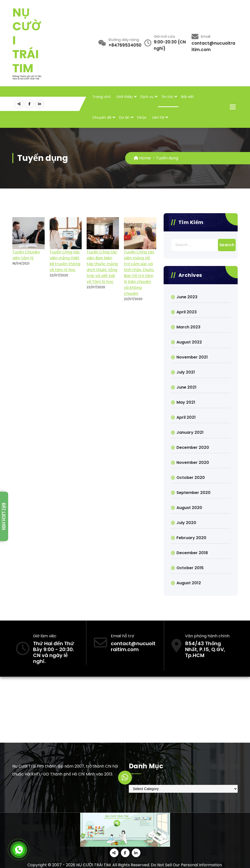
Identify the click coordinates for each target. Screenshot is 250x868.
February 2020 (191, 538)
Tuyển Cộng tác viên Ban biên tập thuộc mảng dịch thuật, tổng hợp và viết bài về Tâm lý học (102, 267)
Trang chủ (101, 97)
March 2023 (188, 327)
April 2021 (186, 417)
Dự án (125, 117)
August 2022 (189, 342)
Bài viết (187, 97)
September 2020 (193, 493)
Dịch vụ (147, 97)
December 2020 (193, 447)
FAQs (142, 117)
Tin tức (167, 97)
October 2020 (191, 478)
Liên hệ (158, 117)
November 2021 (192, 357)
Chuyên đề (102, 117)
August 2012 (189, 583)
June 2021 (186, 387)
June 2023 (187, 297)
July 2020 (186, 523)
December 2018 (192, 553)
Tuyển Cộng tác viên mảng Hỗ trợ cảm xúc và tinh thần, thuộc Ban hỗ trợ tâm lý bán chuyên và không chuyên (139, 273)
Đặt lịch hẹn (4, 516)
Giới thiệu (125, 97)
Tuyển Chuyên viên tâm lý (26, 255)
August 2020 (189, 508)
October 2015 (190, 568)
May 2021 (186, 402)
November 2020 (193, 462)
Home (142, 158)
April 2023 (187, 312)
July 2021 (186, 372)
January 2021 (190, 432)
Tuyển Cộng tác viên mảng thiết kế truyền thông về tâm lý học (65, 261)
